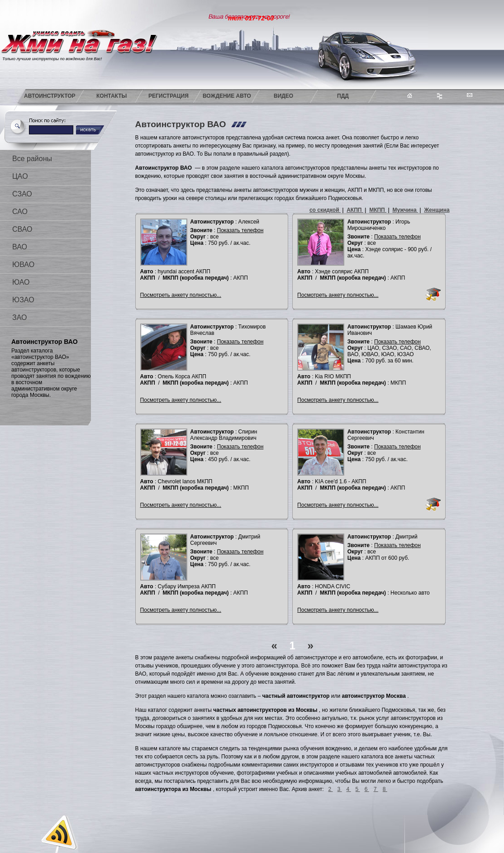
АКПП (355, 210)
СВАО (22, 229)
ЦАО (20, 176)
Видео (283, 96)
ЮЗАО (23, 300)
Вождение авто (227, 96)
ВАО (20, 247)
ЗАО (19, 317)
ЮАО (21, 282)
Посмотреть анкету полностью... (181, 295)
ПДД (343, 96)
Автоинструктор (50, 96)
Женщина (437, 210)
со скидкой (325, 210)
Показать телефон (240, 230)
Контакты (112, 96)
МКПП (378, 210)
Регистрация (169, 96)
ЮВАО (23, 264)
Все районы (32, 159)
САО (20, 212)
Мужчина (405, 210)
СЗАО (22, 194)
